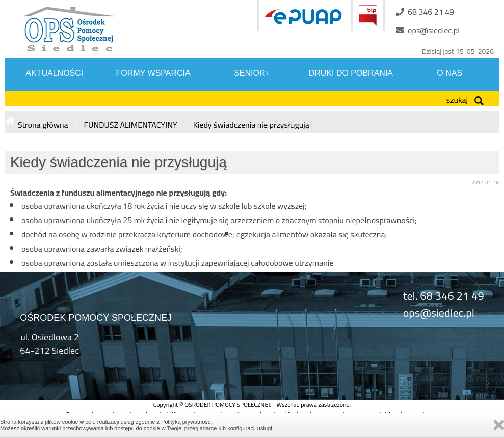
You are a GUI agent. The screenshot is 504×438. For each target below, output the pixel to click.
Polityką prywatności (187, 422)
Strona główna (43, 125)
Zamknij (499, 425)
